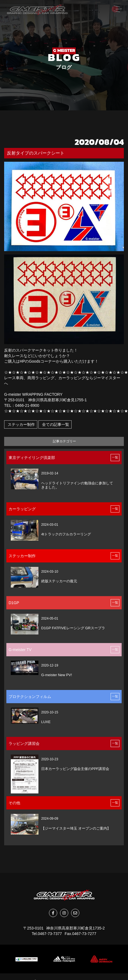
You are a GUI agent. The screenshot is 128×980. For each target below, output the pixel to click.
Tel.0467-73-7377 (47, 934)
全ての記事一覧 (55, 424)
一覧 (115, 457)
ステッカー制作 (21, 424)
